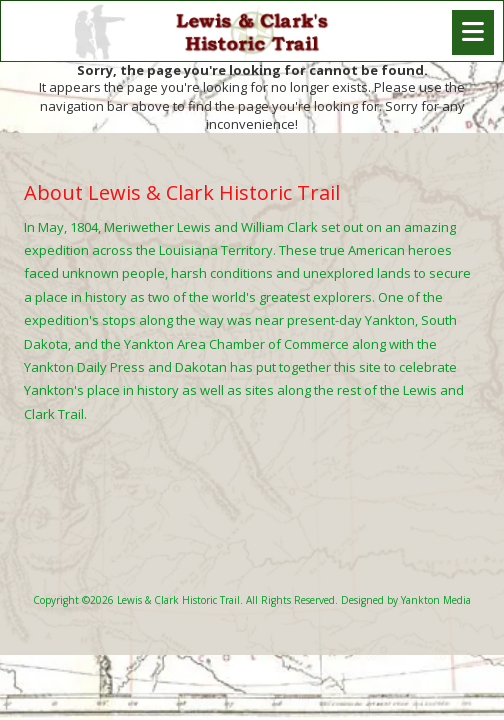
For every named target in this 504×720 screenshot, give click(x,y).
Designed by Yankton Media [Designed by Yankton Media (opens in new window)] (406, 600)
